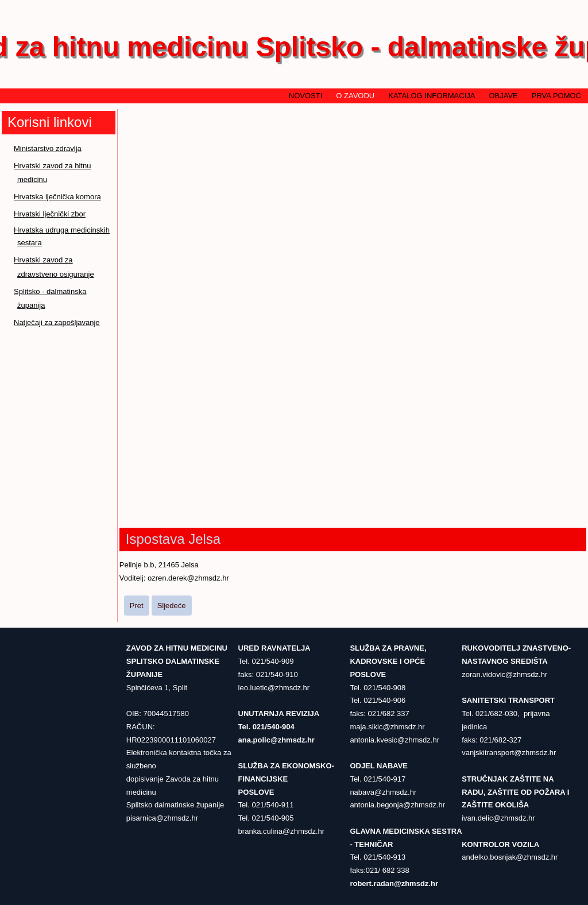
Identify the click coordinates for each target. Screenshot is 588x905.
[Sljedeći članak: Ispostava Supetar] (172, 606)
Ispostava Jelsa (173, 539)
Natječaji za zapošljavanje (57, 322)
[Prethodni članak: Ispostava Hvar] (137, 606)
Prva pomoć (556, 96)
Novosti (306, 96)
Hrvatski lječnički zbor (50, 214)
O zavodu (355, 96)
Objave (503, 96)
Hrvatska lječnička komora (57, 197)
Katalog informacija (432, 96)
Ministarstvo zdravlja (48, 148)
